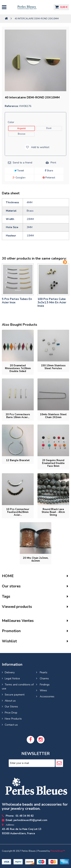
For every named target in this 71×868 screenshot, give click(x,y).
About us (10, 701)
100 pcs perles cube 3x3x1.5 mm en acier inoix (52, 302)
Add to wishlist (40, 147)
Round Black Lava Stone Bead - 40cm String (53, 512)
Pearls (43, 672)
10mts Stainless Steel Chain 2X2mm (53, 416)
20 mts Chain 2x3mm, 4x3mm (36, 559)
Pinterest (49, 178)
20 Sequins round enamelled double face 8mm (53, 463)
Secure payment (15, 695)
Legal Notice (12, 678)
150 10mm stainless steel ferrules (53, 367)
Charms (44, 678)
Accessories (47, 697)
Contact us (11, 725)
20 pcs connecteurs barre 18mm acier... (18, 416)
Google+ (19, 178)
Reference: (12, 106)
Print (53, 163)
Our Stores (11, 707)
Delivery (10, 672)
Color (11, 122)
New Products (13, 719)
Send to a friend (22, 163)
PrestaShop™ (58, 851)
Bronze (21, 134)
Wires (43, 690)
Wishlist (9, 641)
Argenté (21, 128)
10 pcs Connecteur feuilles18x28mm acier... (18, 512)
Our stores (11, 586)
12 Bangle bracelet (18, 460)
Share (49, 171)
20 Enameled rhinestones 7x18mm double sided (18, 368)
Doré (49, 128)
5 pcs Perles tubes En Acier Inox (17, 301)
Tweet (19, 171)
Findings (44, 685)
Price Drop (11, 713)
